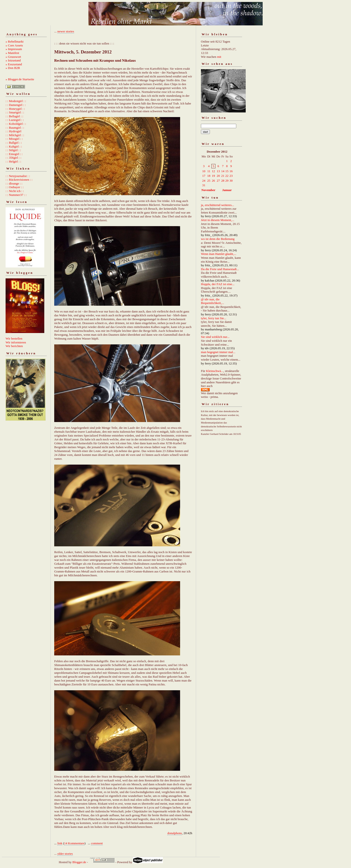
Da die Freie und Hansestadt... (220, 269)
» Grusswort (13, 57)
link (60, 843)
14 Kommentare (74, 843)
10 (204, 171)
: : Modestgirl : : (16, 101)
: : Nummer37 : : (16, 195)
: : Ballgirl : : (14, 143)
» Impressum (14, 49)
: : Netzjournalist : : (18, 176)
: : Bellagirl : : (14, 116)
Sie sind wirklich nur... (215, 337)
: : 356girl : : (13, 158)
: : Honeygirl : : (15, 109)
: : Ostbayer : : (15, 187)
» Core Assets (14, 45)
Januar (227, 190)
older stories (65, 854)
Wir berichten (14, 346)
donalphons (175, 833)
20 (218, 176)
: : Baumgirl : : (15, 128)
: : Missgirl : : (14, 139)
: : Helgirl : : (13, 161)
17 (204, 176)
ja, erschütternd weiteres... (217, 205)
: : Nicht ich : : (15, 191)
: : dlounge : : (14, 183)
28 (223, 181)
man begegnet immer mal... (218, 352)
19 (213, 176)
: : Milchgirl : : (15, 135)
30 (231, 181)
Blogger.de (79, 862)
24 (204, 181)
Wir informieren (16, 342)
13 (218, 171)
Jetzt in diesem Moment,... (218, 220)
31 (204, 185)
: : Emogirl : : (14, 154)
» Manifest (12, 53)
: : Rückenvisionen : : (19, 180)
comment (97, 843)
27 (218, 181)
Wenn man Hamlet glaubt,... (219, 254)
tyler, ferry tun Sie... (214, 318)
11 (209, 171)
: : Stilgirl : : (13, 150)
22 (227, 176)
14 (223, 171)
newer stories (66, 31)
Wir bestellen (14, 338)
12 (213, 171)
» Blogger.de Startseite (20, 79)
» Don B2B (13, 68)
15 (227, 171)
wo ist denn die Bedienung (218, 239)
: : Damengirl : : (16, 105)
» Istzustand (13, 60)
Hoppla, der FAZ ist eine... (218, 284)
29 (227, 181)
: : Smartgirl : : (15, 112)
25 (209, 181)
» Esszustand (14, 64)
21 (223, 176)
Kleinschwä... (215, 371)
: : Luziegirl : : (15, 120)
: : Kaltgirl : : (14, 146)
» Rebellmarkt (15, 41)
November (208, 190)
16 (231, 171)
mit (219, 57)
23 (231, 176)
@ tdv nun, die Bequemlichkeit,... (212, 301)
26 (213, 181)
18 (209, 176)
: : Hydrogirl (13, 131)
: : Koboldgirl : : (16, 124)
